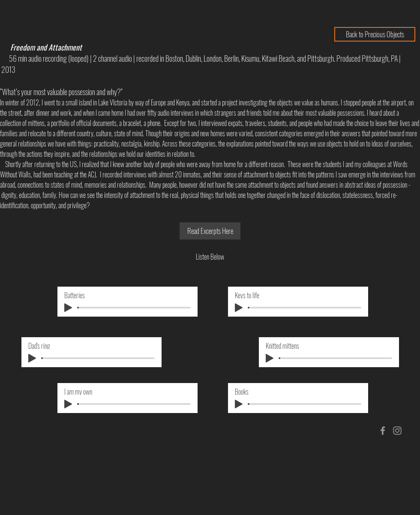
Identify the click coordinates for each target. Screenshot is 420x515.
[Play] (68, 308)
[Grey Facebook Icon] (383, 431)
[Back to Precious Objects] (375, 34)
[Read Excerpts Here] (210, 231)
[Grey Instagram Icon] (397, 431)
